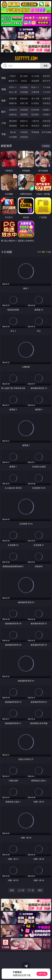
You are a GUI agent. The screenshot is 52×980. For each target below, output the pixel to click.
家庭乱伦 (24, 121)
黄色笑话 (35, 126)
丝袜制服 (24, 92)
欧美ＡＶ (35, 87)
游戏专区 (46, 76)
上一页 (21, 890)
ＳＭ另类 (46, 92)
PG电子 (13, 76)
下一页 (31, 890)
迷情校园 (13, 126)
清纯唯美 (24, 114)
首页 (12, 890)
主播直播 (35, 92)
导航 (4, 134)
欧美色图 (35, 110)
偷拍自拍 (24, 98)
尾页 (40, 890)
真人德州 (24, 76)
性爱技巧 (46, 126)
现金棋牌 (35, 81)
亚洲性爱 (13, 98)
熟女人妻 (13, 92)
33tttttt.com (26, 59)
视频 (4, 89)
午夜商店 (24, 132)
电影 (4, 100)
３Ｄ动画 (46, 87)
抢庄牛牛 (46, 81)
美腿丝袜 (13, 114)
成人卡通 (35, 98)
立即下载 (42, 974)
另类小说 (24, 126)
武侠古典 (46, 121)
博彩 (4, 78)
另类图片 (46, 114)
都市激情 (13, 121)
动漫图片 (46, 110)
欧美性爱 (46, 98)
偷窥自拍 (13, 110)
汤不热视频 (46, 132)
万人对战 (35, 76)
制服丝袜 (13, 103)
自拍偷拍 (24, 87)
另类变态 (46, 103)
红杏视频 (13, 137)
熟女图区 (35, 114)
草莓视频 (35, 132)
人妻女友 (35, 121)
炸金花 (24, 81)
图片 (4, 112)
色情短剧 (24, 137)
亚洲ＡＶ (13, 87)
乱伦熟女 (35, 103)
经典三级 (24, 103)
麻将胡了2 (13, 81)
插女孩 (13, 132)
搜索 (46, 66)
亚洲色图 (24, 110)
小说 (4, 123)
